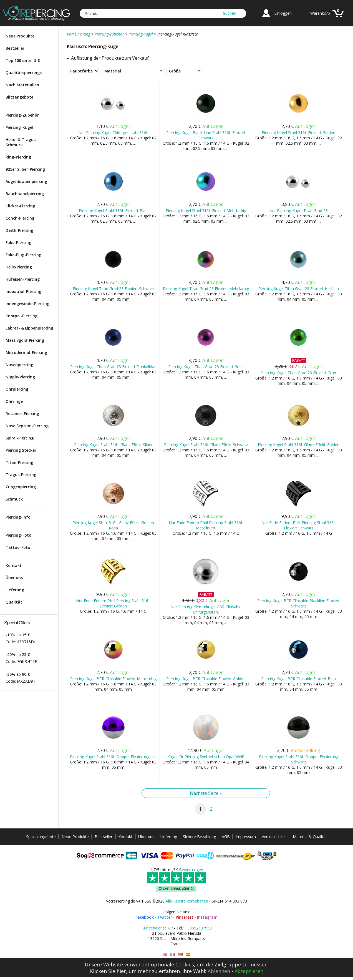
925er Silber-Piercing (25, 169)
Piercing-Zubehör (22, 115)
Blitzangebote (19, 97)
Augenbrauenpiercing (26, 181)
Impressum (246, 837)
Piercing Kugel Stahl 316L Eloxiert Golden (298, 133)
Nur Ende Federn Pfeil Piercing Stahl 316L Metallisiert (206, 525)
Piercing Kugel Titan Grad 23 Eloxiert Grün (299, 373)
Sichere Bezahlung (199, 837)
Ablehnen (219, 971)
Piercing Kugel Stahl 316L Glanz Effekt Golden (299, 445)
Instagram (207, 917)
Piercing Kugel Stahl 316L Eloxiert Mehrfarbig (206, 211)
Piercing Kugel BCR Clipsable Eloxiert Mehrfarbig (113, 679)
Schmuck (14, 499)
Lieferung (15, 590)
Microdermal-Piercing (26, 352)
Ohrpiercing (17, 389)
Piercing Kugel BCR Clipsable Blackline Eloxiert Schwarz (298, 603)
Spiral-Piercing (20, 438)
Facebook (145, 917)
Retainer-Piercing (22, 414)
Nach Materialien (22, 85)
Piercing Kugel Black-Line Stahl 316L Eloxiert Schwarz (206, 135)
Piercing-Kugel (19, 127)
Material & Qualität (310, 837)
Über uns (14, 578)
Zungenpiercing (21, 487)
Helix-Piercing (19, 267)
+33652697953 (198, 928)
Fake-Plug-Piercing (23, 255)
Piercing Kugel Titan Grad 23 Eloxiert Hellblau (299, 289)
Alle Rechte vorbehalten (187, 901)
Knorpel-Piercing (22, 316)
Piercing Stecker (21, 450)
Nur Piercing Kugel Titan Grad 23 (298, 211)
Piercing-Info (18, 517)
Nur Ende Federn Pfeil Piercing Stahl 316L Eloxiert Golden (113, 603)
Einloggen (283, 13)
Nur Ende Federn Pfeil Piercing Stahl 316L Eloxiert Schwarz (299, 525)
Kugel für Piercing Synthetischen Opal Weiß (206, 757)
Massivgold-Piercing (25, 340)
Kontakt (14, 565)
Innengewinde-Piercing (27, 304)
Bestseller (15, 48)
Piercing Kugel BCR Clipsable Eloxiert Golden (206, 679)
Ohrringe (14, 401)
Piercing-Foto (18, 535)
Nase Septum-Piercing (27, 426)
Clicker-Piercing (20, 206)
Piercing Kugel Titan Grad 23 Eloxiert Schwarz (113, 289)
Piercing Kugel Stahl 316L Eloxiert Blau (113, 211)
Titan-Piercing (19, 462)
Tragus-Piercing (21, 475)
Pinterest (185, 917)
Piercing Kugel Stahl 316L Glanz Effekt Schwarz (206, 445)
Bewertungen (191, 870)
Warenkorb (320, 13)
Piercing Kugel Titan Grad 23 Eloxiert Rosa (206, 367)
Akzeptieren (249, 971)
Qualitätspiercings (24, 73)
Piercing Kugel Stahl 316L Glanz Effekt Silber (113, 445)
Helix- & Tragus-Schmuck (21, 142)
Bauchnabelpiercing (25, 194)
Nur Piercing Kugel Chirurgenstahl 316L (113, 133)
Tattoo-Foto (18, 547)
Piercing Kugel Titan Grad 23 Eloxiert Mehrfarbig (206, 289)
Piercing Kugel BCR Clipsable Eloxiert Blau (298, 679)
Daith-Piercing (19, 230)
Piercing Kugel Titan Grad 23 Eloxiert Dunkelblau (113, 367)
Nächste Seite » (206, 793)
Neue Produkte (20, 36)
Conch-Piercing (20, 218)
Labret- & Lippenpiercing (29, 328)
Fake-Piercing (18, 243)
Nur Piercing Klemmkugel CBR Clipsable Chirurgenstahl (206, 609)
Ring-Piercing (18, 157)
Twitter (165, 917)
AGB (226, 837)
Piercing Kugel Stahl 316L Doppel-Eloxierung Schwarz (299, 759)
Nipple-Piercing (20, 377)
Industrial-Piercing (23, 291)
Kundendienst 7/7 (157, 928)
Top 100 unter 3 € (23, 60)
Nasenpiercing (19, 365)
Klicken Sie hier (108, 971)
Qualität (14, 602)
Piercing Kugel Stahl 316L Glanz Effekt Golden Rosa (113, 525)
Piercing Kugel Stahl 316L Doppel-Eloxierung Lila (113, 757)
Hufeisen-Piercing (23, 279)
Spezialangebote (41, 837)
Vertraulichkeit (274, 837)
